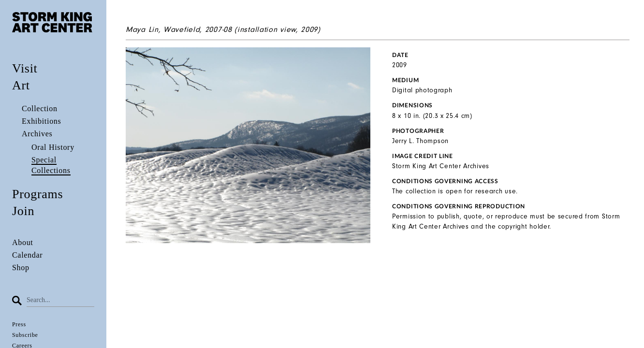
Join (23, 211)
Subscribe (25, 335)
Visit (25, 68)
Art (21, 85)
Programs (37, 194)
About (23, 242)
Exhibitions (41, 121)
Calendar (27, 255)
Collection (40, 109)
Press (19, 324)
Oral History (53, 147)
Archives (37, 134)
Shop (21, 268)
